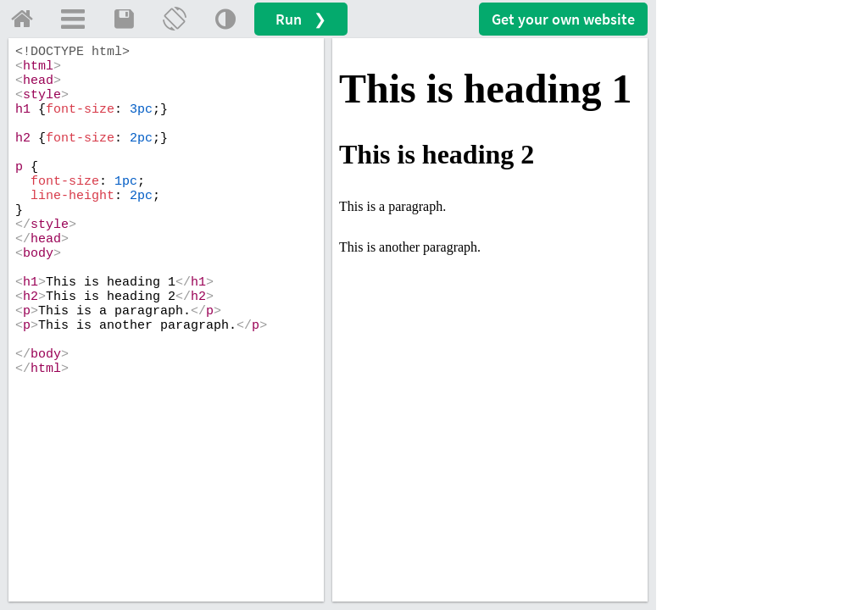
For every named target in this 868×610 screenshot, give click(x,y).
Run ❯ (301, 19)
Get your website (563, 19)
